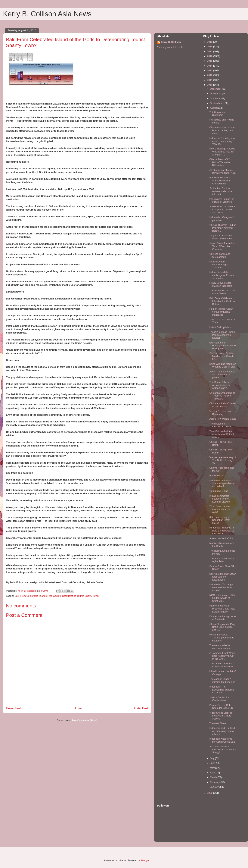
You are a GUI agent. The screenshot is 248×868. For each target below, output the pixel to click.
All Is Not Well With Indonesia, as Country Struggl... (223, 749)
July (213, 758)
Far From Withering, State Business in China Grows (220, 180)
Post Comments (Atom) (84, 720)
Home (78, 708)
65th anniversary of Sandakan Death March (220, 520)
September (216, 103)
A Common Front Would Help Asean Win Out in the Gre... (222, 656)
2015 (210, 61)
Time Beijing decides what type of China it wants (222, 434)
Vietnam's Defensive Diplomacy (220, 413)
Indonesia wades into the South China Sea (222, 740)
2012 (210, 75)
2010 (210, 85)
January (215, 787)
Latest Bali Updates (220, 327)
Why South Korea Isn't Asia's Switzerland (221, 237)
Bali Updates (216, 476)
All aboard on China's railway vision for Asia (222, 172)
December (216, 89)
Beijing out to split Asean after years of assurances (223, 577)
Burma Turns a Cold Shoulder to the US (221, 707)
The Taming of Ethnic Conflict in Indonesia (222, 665)
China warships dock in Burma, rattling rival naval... (222, 130)
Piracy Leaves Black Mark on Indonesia (221, 284)
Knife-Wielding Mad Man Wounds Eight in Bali (223, 365)
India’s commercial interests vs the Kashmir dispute (219, 499)
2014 (210, 66)
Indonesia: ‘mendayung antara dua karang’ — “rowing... (222, 141)
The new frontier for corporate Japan (220, 647)
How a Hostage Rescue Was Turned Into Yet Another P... (222, 152)
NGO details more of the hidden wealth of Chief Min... (222, 598)
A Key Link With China (221, 538)
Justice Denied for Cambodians (219, 699)
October (215, 98)
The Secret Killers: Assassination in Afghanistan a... (220, 385)
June (213, 763)
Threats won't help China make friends (223, 292)
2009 (210, 793)
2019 (210, 42)
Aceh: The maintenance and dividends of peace (222, 374)
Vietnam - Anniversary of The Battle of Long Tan (223, 460)
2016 (210, 56)
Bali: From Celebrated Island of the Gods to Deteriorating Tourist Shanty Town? (57, 596)
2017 (210, 51)
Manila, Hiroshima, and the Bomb (222, 545)
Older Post (141, 708)
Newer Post (14, 708)
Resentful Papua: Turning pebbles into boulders (222, 638)
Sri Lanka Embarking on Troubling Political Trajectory (222, 396)
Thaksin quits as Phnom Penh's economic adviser (222, 335)
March (214, 777)
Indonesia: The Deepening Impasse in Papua (222, 690)
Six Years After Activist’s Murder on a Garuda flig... (222, 356)
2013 (210, 70)
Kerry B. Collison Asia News (47, 14)
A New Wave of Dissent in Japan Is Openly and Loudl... (222, 209)
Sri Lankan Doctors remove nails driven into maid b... (221, 191)
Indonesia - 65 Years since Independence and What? (222, 483)
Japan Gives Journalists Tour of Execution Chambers (222, 246)
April (213, 773)
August (214, 108)
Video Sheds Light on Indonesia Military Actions (221, 716)
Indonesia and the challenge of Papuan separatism (222, 275)
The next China (218, 723)
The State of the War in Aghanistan (222, 560)
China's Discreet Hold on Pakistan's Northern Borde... (223, 228)
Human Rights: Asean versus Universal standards (221, 312)
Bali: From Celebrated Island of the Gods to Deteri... (222, 301)
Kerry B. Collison (171, 42)
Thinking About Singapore (217, 114)
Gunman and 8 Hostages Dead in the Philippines (222, 346)
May (213, 768)
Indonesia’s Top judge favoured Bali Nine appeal (221, 587)
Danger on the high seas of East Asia (223, 618)
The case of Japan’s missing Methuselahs (222, 680)
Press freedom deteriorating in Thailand (219, 265)
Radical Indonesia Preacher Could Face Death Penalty (222, 609)
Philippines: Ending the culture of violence (222, 201)
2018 (210, 47)
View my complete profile (171, 47)
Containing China (219, 491)
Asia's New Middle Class (223, 419)
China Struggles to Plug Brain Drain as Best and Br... (222, 627)
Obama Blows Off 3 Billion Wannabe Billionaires (220, 162)
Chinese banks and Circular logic (220, 255)
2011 (210, 80)
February (215, 782)
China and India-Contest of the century (222, 405)
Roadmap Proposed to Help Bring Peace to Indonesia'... (222, 531)
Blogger (145, 860)
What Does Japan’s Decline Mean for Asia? (220, 509)
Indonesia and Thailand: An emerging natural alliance (222, 731)
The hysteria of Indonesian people (221, 425)
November (216, 94)
